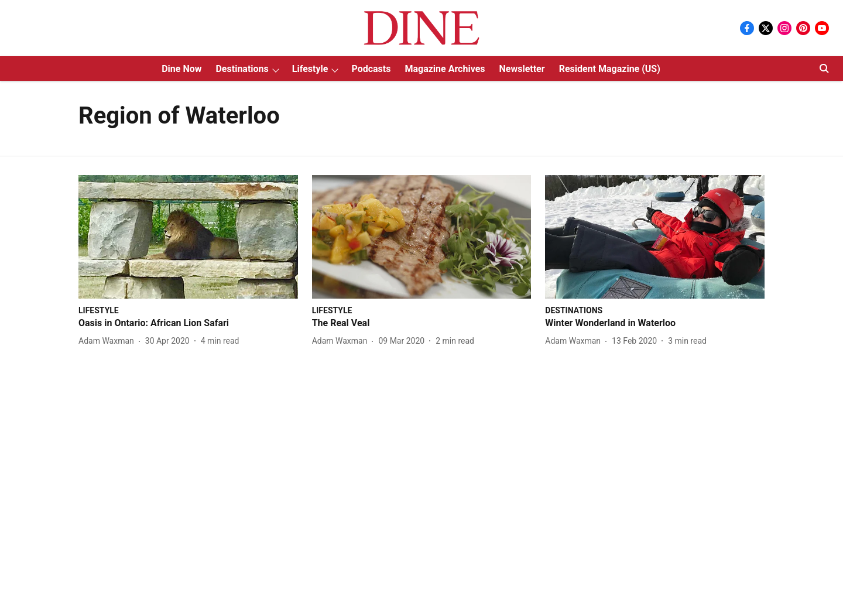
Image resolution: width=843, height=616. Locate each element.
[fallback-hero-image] (188, 237)
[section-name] (99, 310)
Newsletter (522, 69)
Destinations (242, 69)
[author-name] (109, 341)
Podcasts (371, 69)
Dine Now (181, 69)
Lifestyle (310, 69)
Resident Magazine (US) (610, 69)
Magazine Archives (445, 69)
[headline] (188, 324)
